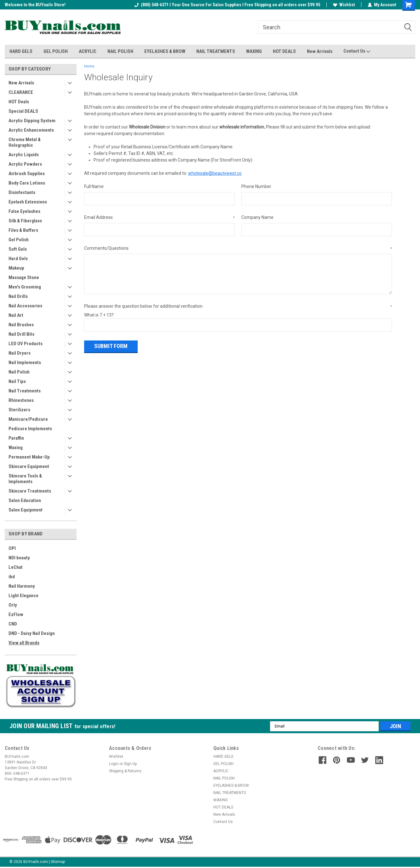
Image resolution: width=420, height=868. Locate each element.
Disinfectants (22, 192)
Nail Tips (17, 381)
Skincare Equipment (29, 466)
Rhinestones (21, 400)
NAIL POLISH (120, 51)
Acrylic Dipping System (32, 121)
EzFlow (16, 614)
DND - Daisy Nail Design (32, 633)
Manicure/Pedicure (28, 419)
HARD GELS (21, 51)
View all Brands (24, 643)
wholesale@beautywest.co (215, 173)
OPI (12, 548)
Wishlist (344, 5)
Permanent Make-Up (29, 457)
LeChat (16, 567)
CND (13, 624)
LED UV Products (26, 344)
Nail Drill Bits (21, 334)
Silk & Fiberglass (25, 221)
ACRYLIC (88, 51)
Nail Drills (18, 296)
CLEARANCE (21, 92)
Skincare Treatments (30, 491)
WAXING (254, 51)
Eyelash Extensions (28, 202)
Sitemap (58, 862)
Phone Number (256, 186)
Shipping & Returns (125, 771)
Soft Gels (18, 249)
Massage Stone (24, 277)
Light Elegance (23, 596)
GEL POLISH (56, 51)
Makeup (16, 268)
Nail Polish (19, 372)
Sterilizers (19, 410)
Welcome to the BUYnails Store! (35, 5)
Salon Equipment (26, 510)
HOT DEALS (284, 51)
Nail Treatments (25, 391)
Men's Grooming (25, 287)
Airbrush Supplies (27, 174)
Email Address (159, 218)
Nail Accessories (25, 306)
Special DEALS (23, 111)
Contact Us (357, 51)
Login (114, 764)
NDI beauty (19, 558)
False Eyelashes (24, 211)
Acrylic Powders (25, 164)
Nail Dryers (20, 353)
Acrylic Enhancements (31, 130)
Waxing (16, 448)
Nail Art (16, 315)
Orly (13, 605)
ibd (12, 577)
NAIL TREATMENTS (216, 51)
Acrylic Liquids (24, 155)
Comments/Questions (238, 248)
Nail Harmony (22, 586)
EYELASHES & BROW (165, 51)
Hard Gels (18, 259)
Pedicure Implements (30, 429)
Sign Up (130, 764)
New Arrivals (320, 51)
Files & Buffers (23, 230)
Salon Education (25, 500)
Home (89, 66)
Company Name (257, 217)
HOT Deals (19, 102)
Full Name (94, 186)
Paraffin (16, 438)
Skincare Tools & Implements (25, 479)
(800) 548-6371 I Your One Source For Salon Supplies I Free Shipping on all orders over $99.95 (227, 5)
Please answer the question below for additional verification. (238, 306)
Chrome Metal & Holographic (25, 142)
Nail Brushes (21, 325)
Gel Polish (19, 240)
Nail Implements (25, 363)
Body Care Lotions (27, 183)
